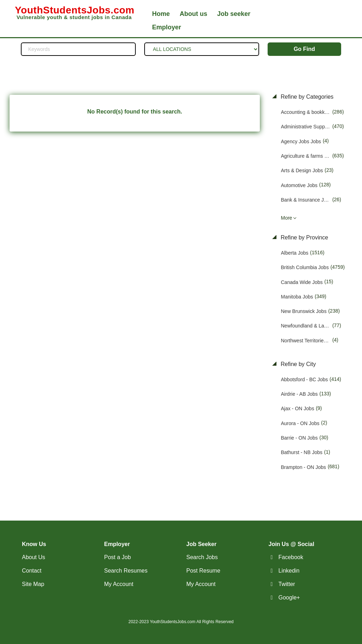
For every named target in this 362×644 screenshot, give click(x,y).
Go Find (304, 49)
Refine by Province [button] (304, 237)
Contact (32, 571)
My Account (119, 584)
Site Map (33, 584)
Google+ (289, 597)
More (287, 218)
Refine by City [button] (298, 364)
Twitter (287, 584)
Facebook (291, 557)
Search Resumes (126, 571)
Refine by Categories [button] (306, 97)
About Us (34, 557)
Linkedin (289, 571)
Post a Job (118, 557)
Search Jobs (202, 557)
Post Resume (203, 571)
